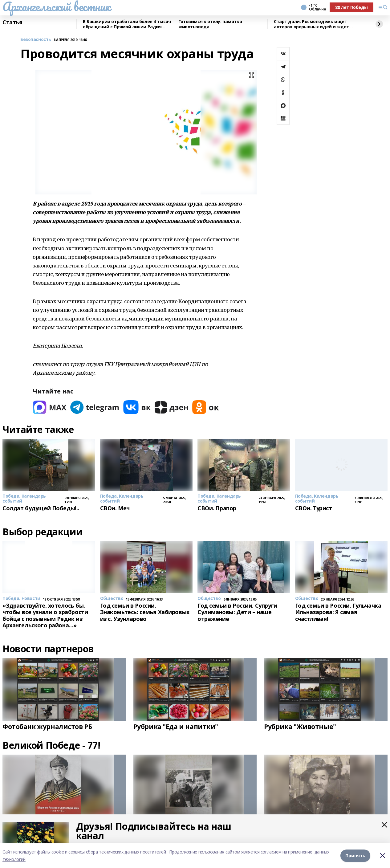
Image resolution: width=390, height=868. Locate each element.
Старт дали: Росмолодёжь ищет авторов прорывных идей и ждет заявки (311, 24)
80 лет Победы (351, 7)
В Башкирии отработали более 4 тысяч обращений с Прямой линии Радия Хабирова (127, 24)
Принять (355, 856)
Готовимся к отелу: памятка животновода (210, 24)
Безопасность (36, 40)
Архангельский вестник (56, 6)
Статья (12, 22)
